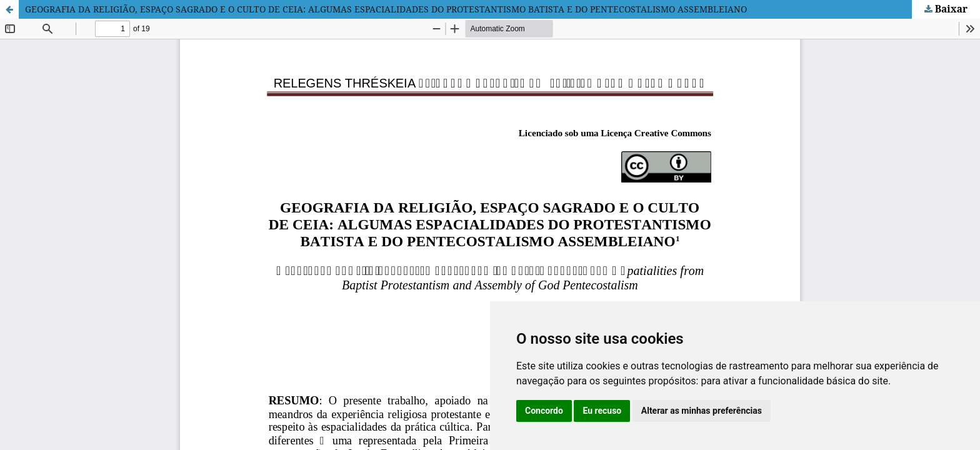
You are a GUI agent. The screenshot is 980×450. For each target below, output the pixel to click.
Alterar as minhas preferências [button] (702, 411)
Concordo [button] (544, 411)
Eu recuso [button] (602, 411)
